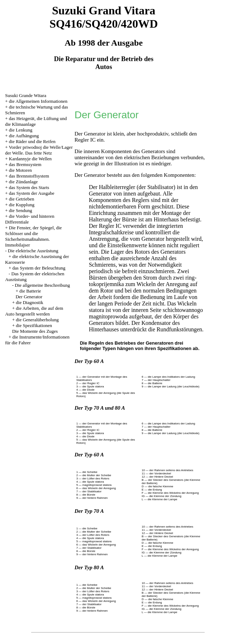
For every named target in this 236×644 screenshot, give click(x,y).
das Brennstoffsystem (29, 176)
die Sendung (21, 210)
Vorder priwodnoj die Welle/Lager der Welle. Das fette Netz (39, 150)
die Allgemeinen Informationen (38, 101)
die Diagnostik (29, 302)
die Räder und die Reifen (32, 141)
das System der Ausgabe (32, 193)
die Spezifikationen (34, 325)
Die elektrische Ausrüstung (33, 251)
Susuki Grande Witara (26, 95)
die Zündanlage (23, 182)
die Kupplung (22, 205)
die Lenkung (21, 130)
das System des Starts (29, 187)
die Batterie (30, 291)
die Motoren (20, 170)
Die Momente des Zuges (35, 331)
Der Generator (29, 297)
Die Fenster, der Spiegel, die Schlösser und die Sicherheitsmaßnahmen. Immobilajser (33, 236)
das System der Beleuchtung (39, 268)
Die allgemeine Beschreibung (42, 285)
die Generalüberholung (37, 320)
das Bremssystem (25, 164)
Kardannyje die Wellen (30, 159)
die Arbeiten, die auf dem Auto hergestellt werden (34, 311)
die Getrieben (22, 199)
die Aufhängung (24, 136)
